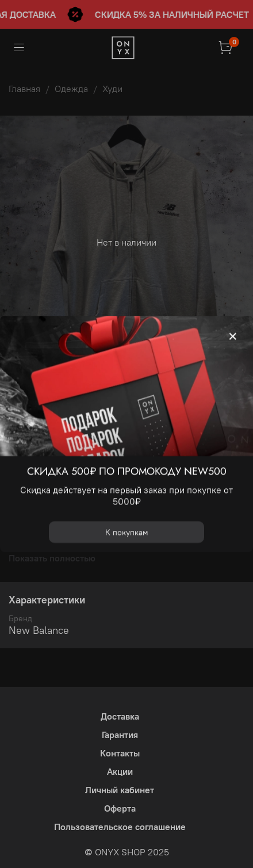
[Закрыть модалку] (233, 337)
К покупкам (127, 532)
